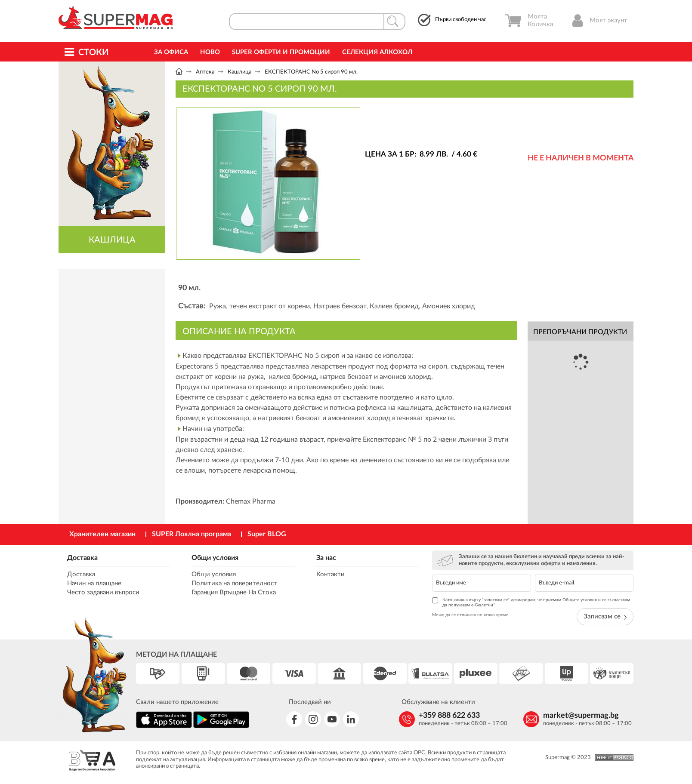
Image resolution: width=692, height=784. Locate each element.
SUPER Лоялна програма (192, 534)
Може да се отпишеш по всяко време (470, 615)
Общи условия (215, 558)
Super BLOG (267, 534)
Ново (210, 52)
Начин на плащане (94, 583)
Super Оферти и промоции (281, 52)
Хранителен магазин (102, 534)
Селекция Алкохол (377, 52)
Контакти (331, 574)
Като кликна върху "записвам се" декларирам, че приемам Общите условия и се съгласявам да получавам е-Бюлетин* (531, 602)
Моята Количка (529, 21)
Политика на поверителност (234, 583)
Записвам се (605, 616)
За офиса (171, 52)
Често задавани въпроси (103, 592)
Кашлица (239, 72)
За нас (326, 558)
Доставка (82, 558)
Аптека (205, 72)
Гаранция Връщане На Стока (234, 592)
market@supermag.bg (581, 716)
